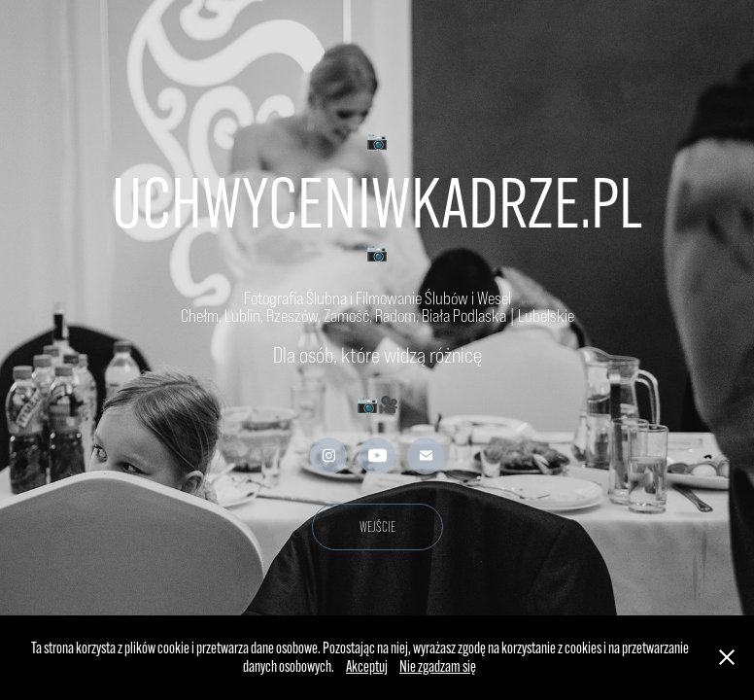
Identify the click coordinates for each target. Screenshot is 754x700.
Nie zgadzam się (438, 666)
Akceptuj (367, 666)
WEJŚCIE (377, 527)
